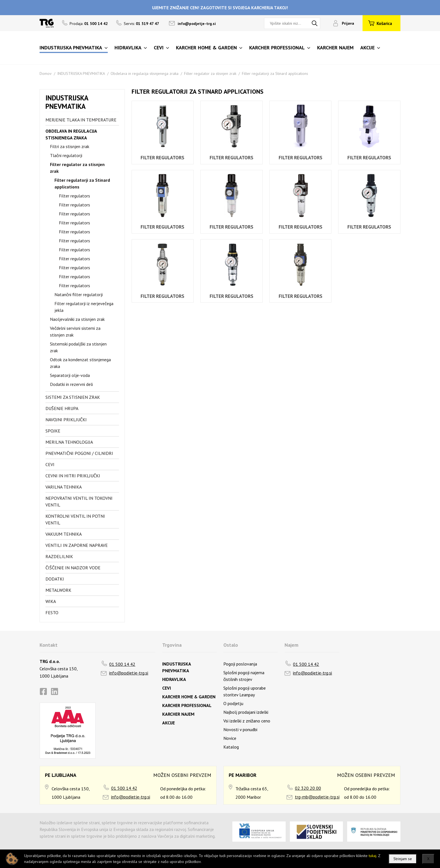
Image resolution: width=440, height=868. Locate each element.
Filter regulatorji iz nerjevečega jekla (84, 307)
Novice (230, 738)
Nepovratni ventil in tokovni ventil (79, 501)
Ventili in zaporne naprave (77, 545)
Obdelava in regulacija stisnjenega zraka (145, 73)
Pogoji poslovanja (240, 664)
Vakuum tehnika (64, 534)
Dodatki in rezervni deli (71, 384)
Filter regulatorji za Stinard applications (275, 73)
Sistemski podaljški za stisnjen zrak (78, 347)
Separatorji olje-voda (70, 375)
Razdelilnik (59, 556)
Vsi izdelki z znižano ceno (247, 721)
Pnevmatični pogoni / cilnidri (79, 453)
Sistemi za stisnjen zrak (73, 397)
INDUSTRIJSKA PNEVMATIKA (81, 73)
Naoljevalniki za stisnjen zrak (77, 319)
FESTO (52, 613)
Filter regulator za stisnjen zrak (210, 73)
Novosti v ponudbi (240, 729)
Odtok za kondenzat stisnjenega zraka (80, 363)
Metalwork (58, 590)
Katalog (231, 747)
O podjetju (233, 703)
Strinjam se (403, 859)
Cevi (50, 464)
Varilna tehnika (64, 487)
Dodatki (55, 579)
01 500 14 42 (122, 664)
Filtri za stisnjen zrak (70, 146)
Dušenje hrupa (62, 408)
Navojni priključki (66, 420)
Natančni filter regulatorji (79, 294)
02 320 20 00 (308, 788)
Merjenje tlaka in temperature (81, 120)
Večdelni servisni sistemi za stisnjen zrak (75, 331)
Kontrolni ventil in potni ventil (75, 519)
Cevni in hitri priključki (73, 476)
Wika (51, 601)
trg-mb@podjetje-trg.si (317, 797)
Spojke (53, 431)
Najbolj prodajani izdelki (246, 712)
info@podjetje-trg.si (197, 24)
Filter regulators (75, 196)
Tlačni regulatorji (66, 155)
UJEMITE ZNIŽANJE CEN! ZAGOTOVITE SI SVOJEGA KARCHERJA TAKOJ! (220, 8)
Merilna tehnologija (69, 442)
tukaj (373, 856)
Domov (46, 73)
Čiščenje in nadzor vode (73, 568)
